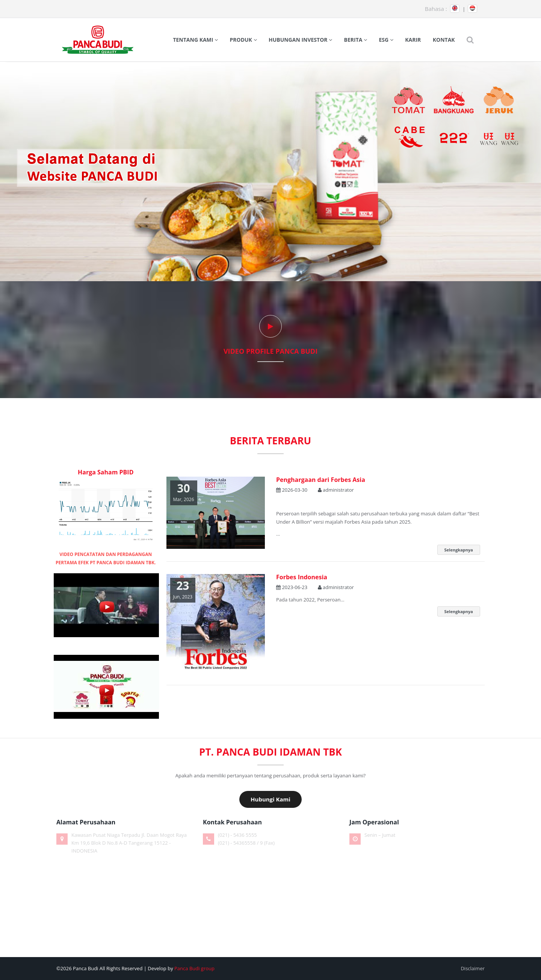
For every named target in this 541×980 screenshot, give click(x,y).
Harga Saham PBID (106, 472)
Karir (413, 40)
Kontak (444, 40)
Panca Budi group (194, 968)
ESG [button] (386, 40)
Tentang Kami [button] (195, 40)
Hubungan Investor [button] (300, 40)
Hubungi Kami (270, 799)
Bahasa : (436, 9)
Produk (243, 40)
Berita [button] (356, 40)
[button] (470, 40)
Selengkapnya (459, 550)
